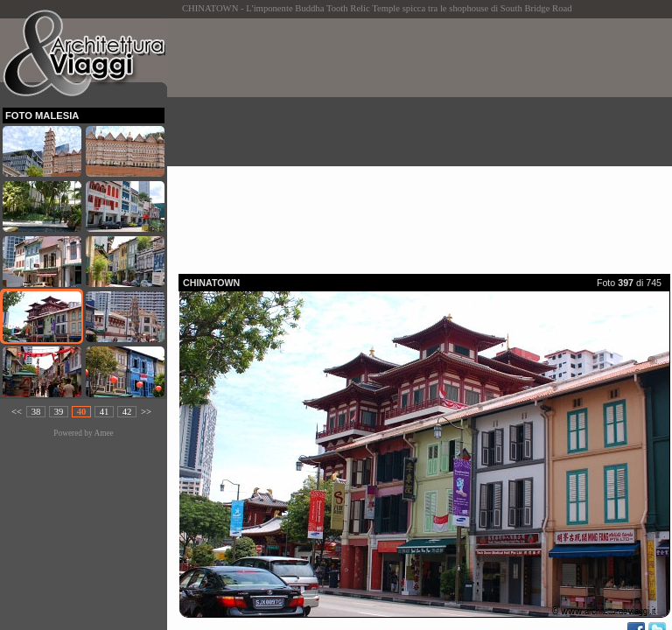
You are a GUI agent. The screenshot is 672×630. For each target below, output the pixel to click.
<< (17, 412)
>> (146, 412)
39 (59, 412)
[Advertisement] (425, 141)
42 (127, 412)
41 (105, 412)
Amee (103, 433)
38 (36, 412)
